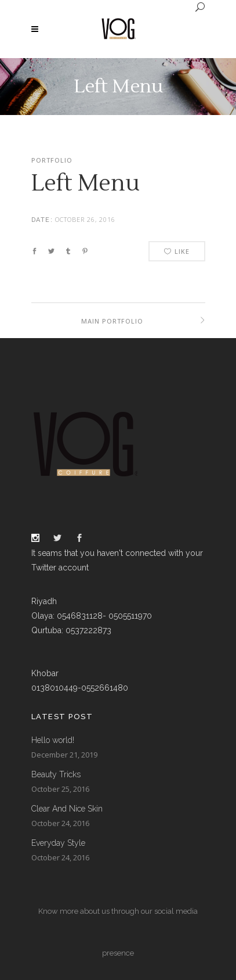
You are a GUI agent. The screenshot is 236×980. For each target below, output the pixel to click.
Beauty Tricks (56, 774)
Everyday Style (58, 843)
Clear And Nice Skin (67, 809)
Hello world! (53, 740)
